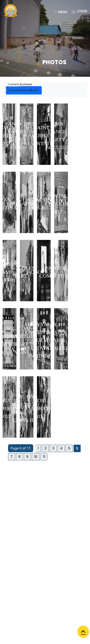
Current (13, 84)
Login (79, 12)
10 (36, 457)
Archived (25, 84)
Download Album (24, 90)
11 (44, 457)
